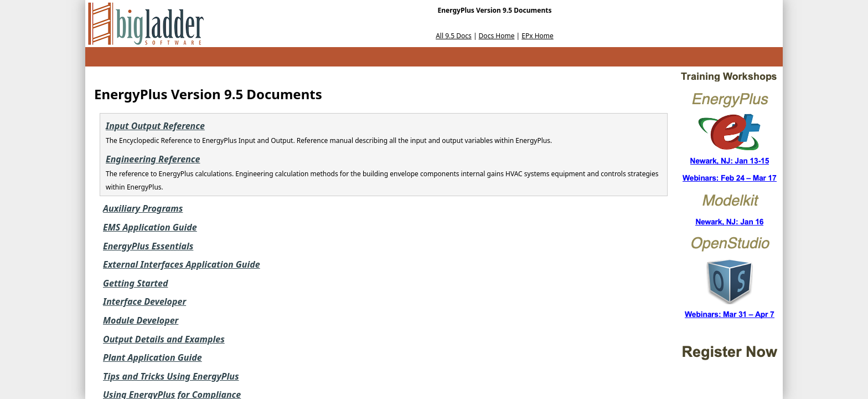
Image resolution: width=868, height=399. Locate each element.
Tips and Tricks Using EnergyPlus (171, 376)
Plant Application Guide (153, 357)
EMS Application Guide (150, 227)
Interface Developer (144, 301)
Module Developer (141, 320)
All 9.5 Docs (454, 36)
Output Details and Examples (164, 339)
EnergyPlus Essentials (148, 246)
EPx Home (538, 36)
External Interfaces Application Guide (182, 264)
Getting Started (135, 283)
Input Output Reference (155, 126)
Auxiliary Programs (143, 208)
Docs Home (497, 36)
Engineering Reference (153, 159)
